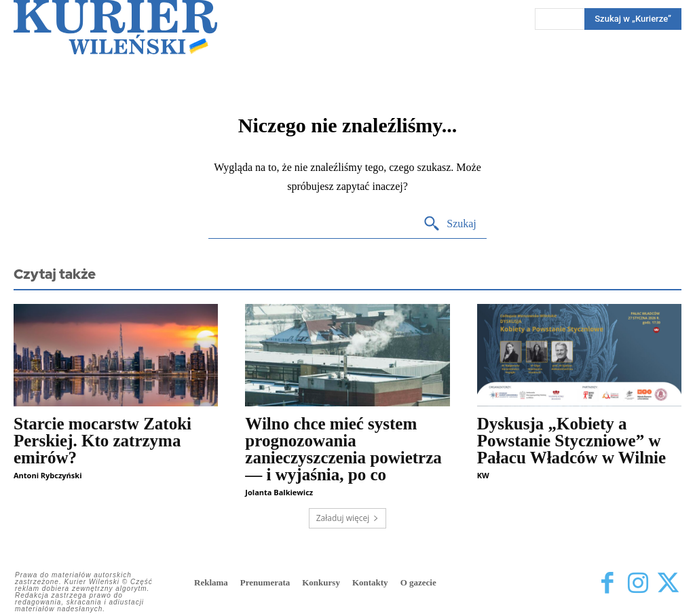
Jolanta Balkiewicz (279, 492)
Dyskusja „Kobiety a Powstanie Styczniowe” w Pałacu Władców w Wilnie (572, 441)
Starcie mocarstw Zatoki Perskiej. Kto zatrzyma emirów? (102, 441)
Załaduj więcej (348, 518)
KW (483, 475)
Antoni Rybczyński (48, 475)
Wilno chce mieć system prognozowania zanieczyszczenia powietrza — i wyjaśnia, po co (343, 449)
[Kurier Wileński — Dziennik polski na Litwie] (115, 27)
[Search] (450, 224)
